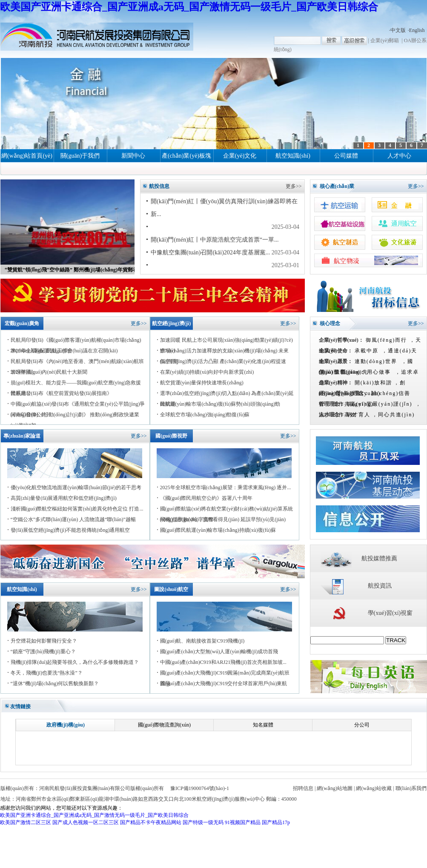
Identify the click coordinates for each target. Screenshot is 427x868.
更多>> (294, 186)
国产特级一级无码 (203, 822)
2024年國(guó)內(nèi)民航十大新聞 (49, 372)
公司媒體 (346, 156)
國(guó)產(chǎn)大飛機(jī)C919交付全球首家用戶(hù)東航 (224, 683)
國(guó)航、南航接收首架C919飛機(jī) (202, 641)
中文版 (398, 30)
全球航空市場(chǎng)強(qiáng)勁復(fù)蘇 (205, 415)
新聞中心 (133, 156)
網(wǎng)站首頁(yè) (27, 156)
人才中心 (399, 156)
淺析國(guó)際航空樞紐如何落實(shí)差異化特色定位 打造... (77, 509)
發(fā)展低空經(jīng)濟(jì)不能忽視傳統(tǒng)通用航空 (70, 530)
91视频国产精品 (243, 822)
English (417, 30)
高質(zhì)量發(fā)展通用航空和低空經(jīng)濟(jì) (64, 498)
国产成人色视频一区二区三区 (86, 822)
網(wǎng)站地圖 (335, 788)
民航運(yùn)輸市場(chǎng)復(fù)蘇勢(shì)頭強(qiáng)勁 (220, 404)
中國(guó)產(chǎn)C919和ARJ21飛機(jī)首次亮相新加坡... (223, 662)
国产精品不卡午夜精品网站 (151, 822)
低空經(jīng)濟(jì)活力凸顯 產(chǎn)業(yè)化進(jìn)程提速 (223, 361)
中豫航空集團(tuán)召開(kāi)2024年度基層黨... (210, 252)
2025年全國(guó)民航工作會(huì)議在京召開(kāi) (64, 351)
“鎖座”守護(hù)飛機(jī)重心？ (43, 652)
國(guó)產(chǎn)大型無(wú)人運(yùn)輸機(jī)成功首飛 (219, 652)
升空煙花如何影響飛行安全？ (44, 641)
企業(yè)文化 (240, 156)
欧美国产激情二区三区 (26, 822)
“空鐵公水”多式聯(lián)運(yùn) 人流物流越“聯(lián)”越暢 (73, 519)
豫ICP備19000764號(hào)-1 (200, 788)
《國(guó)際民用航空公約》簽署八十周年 (206, 498)
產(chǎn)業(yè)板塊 (186, 156)
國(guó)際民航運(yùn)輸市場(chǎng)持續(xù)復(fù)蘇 (218, 530)
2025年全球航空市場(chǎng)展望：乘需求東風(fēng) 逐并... (226, 487)
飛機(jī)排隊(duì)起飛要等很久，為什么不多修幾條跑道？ (75, 662)
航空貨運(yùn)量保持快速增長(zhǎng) (202, 383)
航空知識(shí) (293, 156)
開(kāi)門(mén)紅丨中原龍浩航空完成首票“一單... (215, 240)
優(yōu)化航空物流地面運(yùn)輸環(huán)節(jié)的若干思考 (76, 487)
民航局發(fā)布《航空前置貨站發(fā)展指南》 (62, 393)
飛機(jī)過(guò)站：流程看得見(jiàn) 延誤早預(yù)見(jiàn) (223, 519)
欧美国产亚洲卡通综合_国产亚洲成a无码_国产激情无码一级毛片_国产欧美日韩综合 (189, 7)
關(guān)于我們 (80, 156)
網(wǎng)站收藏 (374, 788)
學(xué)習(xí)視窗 (390, 613)
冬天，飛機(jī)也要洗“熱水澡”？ (47, 673)
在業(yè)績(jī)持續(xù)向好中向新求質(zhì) (207, 372)
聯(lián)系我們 (411, 788)
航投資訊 (380, 586)
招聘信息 (303, 788)
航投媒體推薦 (379, 558)
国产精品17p (276, 822)
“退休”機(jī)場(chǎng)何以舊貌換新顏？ (55, 683)
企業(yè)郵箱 (385, 40)
